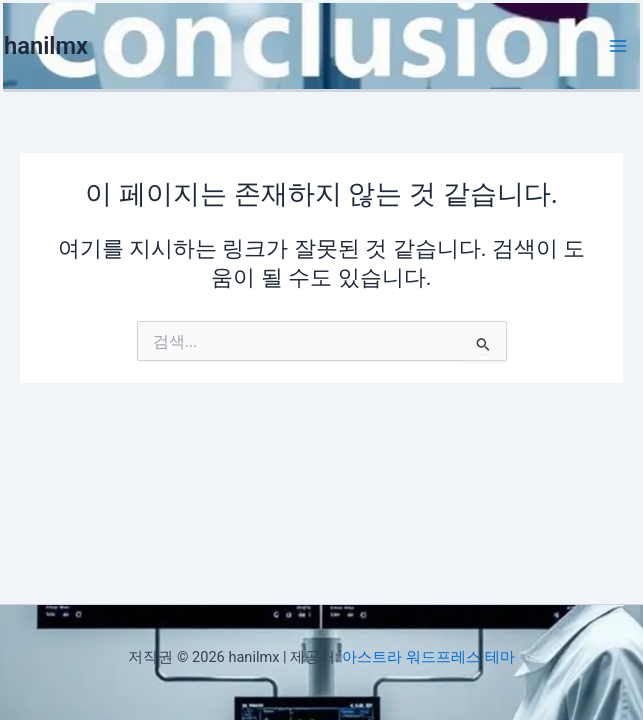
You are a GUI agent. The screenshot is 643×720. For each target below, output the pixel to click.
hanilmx (46, 46)
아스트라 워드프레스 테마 (428, 657)
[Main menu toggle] (618, 46)
